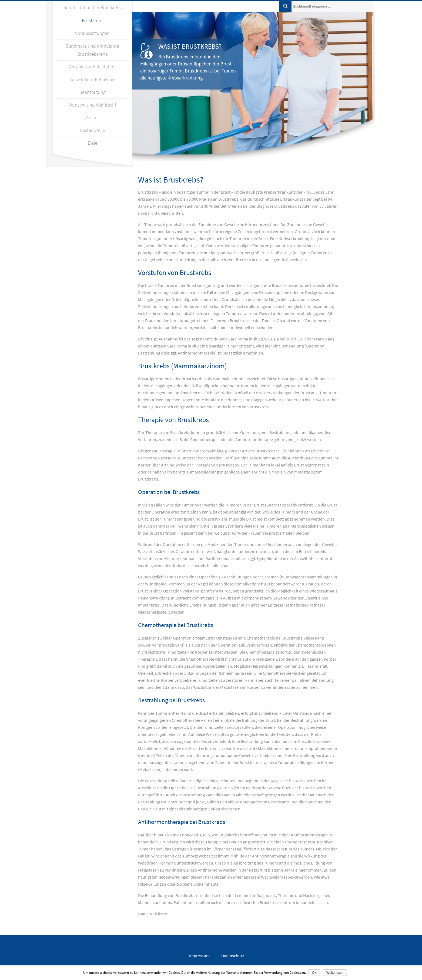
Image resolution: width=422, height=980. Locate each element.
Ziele (92, 143)
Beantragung (93, 92)
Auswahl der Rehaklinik (92, 79)
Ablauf (93, 117)
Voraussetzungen (92, 33)
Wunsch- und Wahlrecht (92, 105)
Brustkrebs (93, 20)
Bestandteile (93, 130)
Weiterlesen (335, 973)
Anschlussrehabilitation (93, 67)
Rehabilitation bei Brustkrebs (93, 7)
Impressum (199, 956)
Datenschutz (233, 956)
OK (314, 973)
